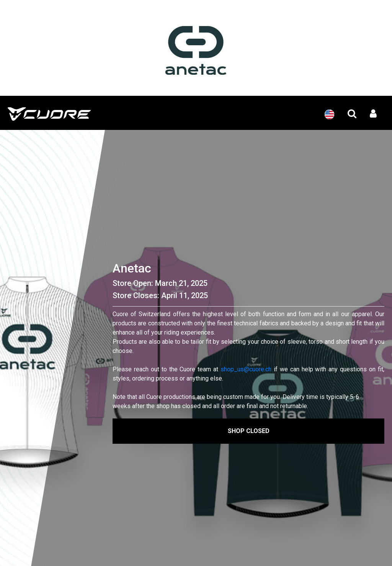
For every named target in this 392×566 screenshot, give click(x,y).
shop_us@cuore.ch (246, 369)
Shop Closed (249, 431)
